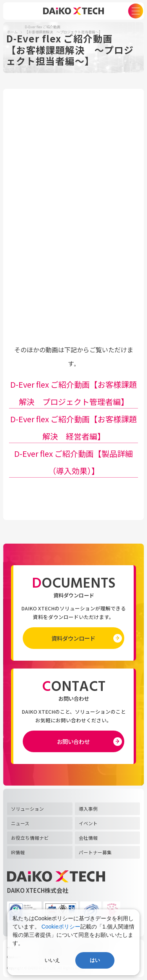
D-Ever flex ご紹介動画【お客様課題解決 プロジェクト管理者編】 (73, 393)
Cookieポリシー (61, 927)
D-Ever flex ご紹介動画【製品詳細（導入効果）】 (73, 462)
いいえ (52, 960)
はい (95, 960)
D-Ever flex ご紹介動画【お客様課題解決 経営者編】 (73, 428)
